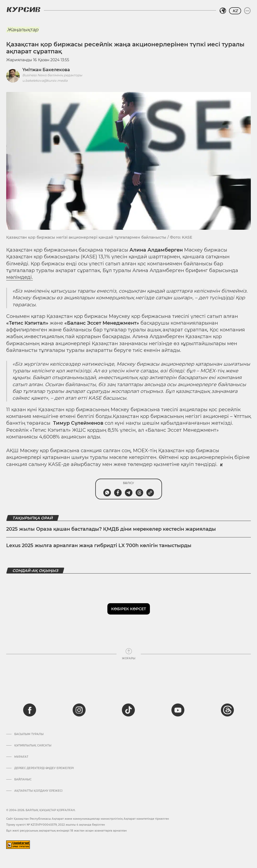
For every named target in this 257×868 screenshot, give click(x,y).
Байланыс (23, 780)
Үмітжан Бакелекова (46, 70)
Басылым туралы (29, 734)
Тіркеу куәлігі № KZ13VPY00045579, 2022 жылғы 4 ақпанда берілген (56, 825)
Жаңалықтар (23, 30)
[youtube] (178, 710)
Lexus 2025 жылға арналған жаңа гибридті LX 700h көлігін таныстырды (99, 545)
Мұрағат (21, 757)
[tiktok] (128, 710)
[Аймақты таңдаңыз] (223, 11)
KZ (235, 11)
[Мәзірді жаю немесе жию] (247, 11)
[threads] (227, 710)
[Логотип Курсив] (23, 9)
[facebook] (30, 710)
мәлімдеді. (20, 277)
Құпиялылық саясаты (33, 746)
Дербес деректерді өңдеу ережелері (44, 768)
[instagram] (79, 710)
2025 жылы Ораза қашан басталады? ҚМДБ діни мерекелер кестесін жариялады (111, 529)
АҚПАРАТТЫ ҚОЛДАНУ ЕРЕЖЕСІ (38, 791)
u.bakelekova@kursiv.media (45, 80)
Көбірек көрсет (129, 609)
